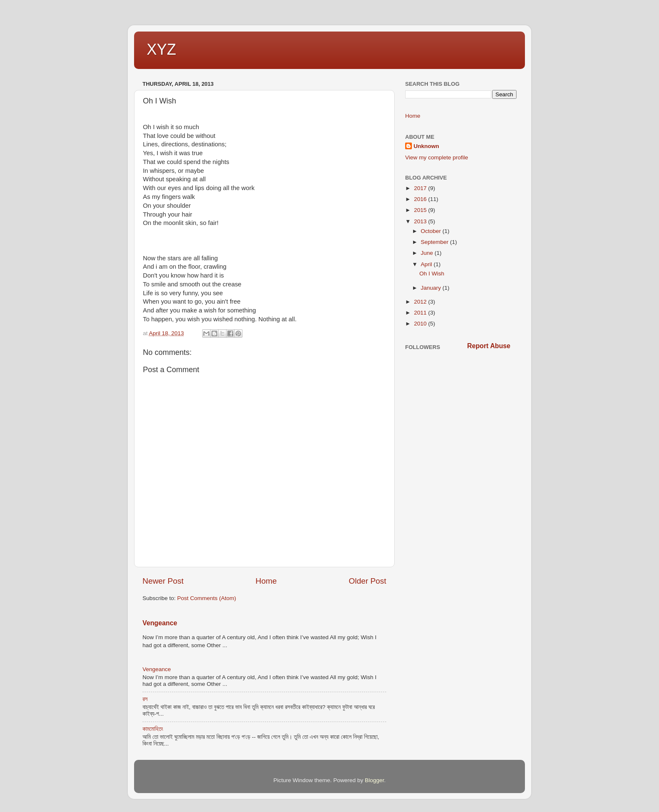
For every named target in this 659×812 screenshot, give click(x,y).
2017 (421, 188)
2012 (421, 302)
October (432, 231)
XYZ (161, 49)
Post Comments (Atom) (207, 598)
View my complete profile (437, 157)
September (435, 242)
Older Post (368, 581)
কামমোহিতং (153, 729)
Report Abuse (489, 346)
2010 (421, 324)
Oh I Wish (432, 274)
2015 (421, 210)
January (432, 288)
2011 (421, 313)
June (428, 253)
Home (266, 581)
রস (145, 699)
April (427, 264)
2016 (421, 199)
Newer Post (163, 581)
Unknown (426, 146)
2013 (421, 221)
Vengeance (160, 623)
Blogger (374, 780)
